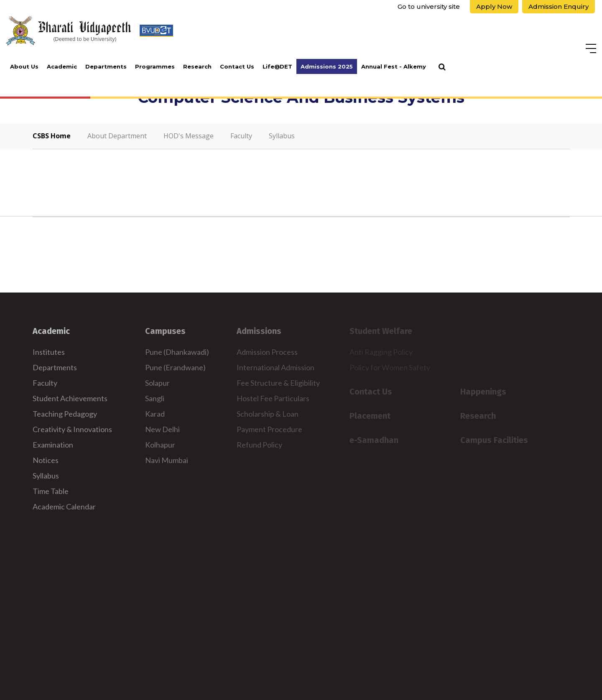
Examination (53, 445)
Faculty (241, 136)
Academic (62, 66)
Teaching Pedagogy (65, 414)
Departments (106, 66)
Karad (155, 414)
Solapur (157, 383)
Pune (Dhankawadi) (177, 352)
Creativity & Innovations (72, 429)
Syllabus (282, 136)
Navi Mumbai (167, 460)
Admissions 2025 (327, 66)
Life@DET (277, 66)
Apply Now (494, 6)
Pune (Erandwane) (175, 367)
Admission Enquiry (559, 6)
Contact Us (237, 66)
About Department (117, 136)
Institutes (49, 352)
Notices (46, 460)
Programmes (155, 66)
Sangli (155, 398)
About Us (24, 66)
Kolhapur (160, 445)
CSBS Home (52, 136)
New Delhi (162, 429)
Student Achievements (70, 398)
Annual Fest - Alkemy (394, 66)
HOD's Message (189, 136)
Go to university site (429, 6)
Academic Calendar (64, 507)
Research (197, 66)
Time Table (51, 491)
